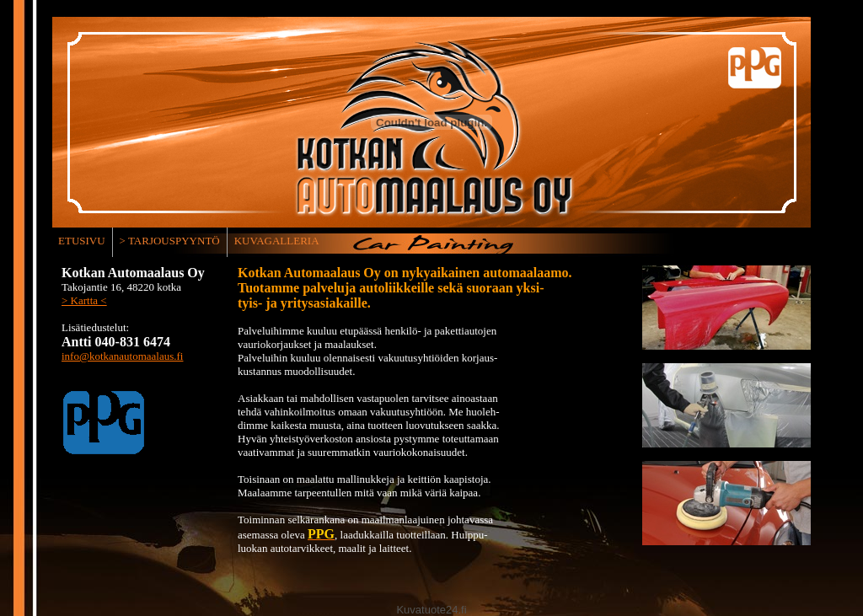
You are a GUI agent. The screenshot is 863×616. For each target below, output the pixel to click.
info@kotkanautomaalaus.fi (122, 356)
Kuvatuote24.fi (431, 610)
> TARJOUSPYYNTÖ (170, 241)
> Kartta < (84, 300)
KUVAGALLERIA (277, 241)
